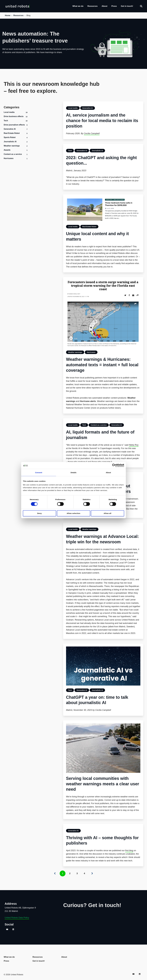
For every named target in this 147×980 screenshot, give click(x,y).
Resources (93, 6)
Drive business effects (14, 116)
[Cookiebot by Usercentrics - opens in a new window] (114, 465)
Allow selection (74, 513)
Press (114, 6)
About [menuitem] (64, 957)
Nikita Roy (134, 445)
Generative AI (10, 129)
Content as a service (13, 154)
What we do (78, 6)
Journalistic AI (10, 142)
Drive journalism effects (14, 125)
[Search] (141, 6)
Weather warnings (12, 146)
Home (8, 15)
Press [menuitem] (6, 961)
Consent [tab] (39, 472)
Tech (6, 121)
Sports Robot (10, 137)
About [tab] (108, 472)
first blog (129, 850)
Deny (39, 513)
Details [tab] (73, 472)
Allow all (108, 513)
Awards (7, 150)
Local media (9, 112)
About (104, 6)
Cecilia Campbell (92, 133)
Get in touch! (127, 6)
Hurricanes (9, 158)
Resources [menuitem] (38, 957)
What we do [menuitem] (9, 957)
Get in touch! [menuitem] (39, 961)
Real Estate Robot (12, 133)
